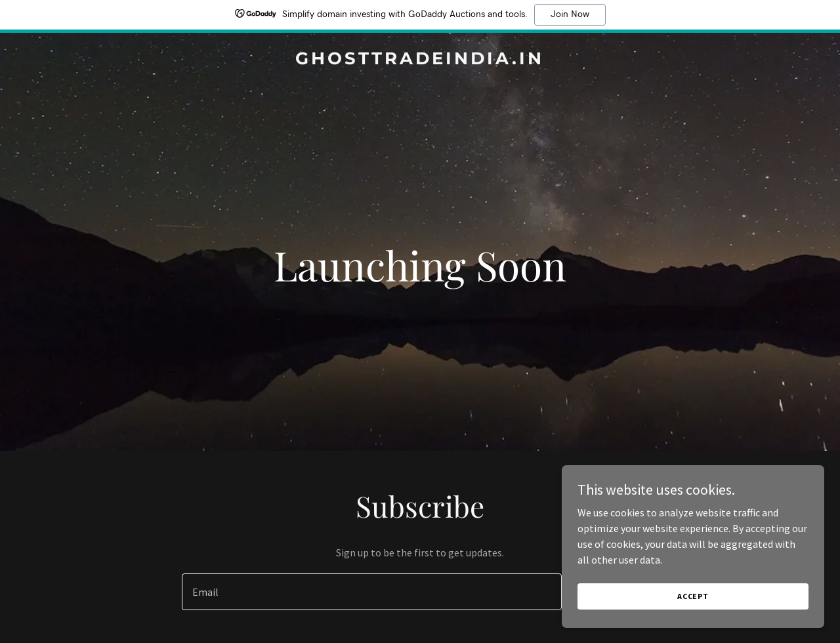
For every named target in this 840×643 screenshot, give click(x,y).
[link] (420, 60)
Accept (693, 596)
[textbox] (371, 592)
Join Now (570, 14)
